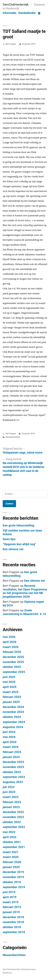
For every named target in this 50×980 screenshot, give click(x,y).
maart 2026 (11, 647)
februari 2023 (12, 802)
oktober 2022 (12, 822)
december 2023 (13, 762)
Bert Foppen (11, 44)
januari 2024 (11, 757)
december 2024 (13, 707)
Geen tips (9, 539)
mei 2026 (9, 637)
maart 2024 (11, 747)
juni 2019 (9, 892)
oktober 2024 (12, 717)
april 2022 (10, 837)
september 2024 (14, 722)
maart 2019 (11, 902)
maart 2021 (11, 852)
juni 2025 (9, 677)
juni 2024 (9, 732)
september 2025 (14, 672)
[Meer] (39, 13)
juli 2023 (9, 787)
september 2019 (14, 887)
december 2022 (13, 812)
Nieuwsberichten (13, 437)
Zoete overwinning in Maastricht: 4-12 (24, 612)
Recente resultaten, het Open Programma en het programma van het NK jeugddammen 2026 (25, 591)
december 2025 (13, 657)
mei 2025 (9, 682)
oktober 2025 (12, 667)
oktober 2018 (12, 927)
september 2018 (14, 932)
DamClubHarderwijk (16, 4)
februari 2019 (12, 907)
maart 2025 (11, 692)
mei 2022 (9, 832)
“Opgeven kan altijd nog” (19, 544)
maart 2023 (11, 797)
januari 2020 (11, 867)
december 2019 (13, 872)
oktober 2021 (12, 842)
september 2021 (14, 847)
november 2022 (13, 817)
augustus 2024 (13, 727)
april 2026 (10, 642)
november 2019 (13, 877)
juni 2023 (9, 792)
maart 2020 (11, 857)
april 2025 (10, 687)
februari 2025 (12, 697)
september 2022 (14, 827)
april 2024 (10, 742)
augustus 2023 (13, 782)
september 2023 (14, 777)
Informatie (9, 13)
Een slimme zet (13, 549)
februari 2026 (12, 652)
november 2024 (13, 712)
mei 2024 (9, 737)
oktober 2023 (12, 772)
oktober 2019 (12, 882)
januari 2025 (11, 702)
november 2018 (13, 922)
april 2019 (10, 897)
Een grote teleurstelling (18, 525)
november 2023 (13, 767)
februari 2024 (12, 752)
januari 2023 (11, 807)
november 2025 (13, 662)
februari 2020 (12, 862)
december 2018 (13, 917)
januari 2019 (11, 912)
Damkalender (27, 13)
